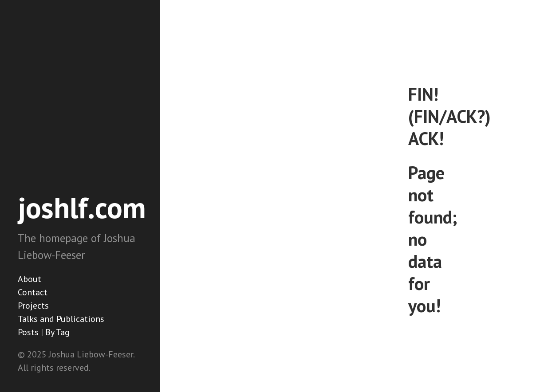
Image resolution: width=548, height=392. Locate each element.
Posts (28, 332)
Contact (33, 292)
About (30, 279)
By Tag (57, 332)
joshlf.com (82, 208)
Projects (33, 306)
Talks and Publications (61, 319)
